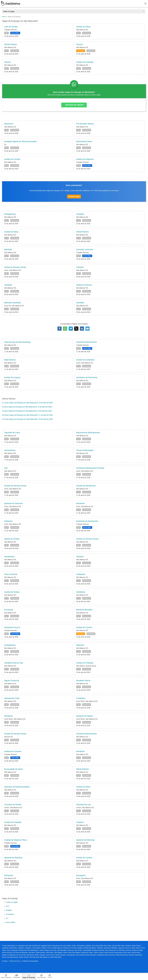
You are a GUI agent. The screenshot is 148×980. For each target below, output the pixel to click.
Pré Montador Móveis (85, 124)
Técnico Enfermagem (85, 450)
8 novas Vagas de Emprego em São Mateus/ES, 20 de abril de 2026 (27, 411)
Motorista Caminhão (12, 303)
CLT (6, 33)
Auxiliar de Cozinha (12, 159)
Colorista (80, 267)
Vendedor (80, 214)
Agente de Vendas (12, 539)
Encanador (9, 610)
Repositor (80, 645)
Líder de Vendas (11, 27)
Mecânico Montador (84, 610)
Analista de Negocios (85, 159)
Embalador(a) (10, 645)
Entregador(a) (10, 214)
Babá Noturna (10, 360)
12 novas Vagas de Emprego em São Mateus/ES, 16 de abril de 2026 (27, 419)
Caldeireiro (81, 574)
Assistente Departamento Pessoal (90, 468)
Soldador (80, 557)
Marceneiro (9, 124)
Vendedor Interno (83, 681)
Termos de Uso (15, 961)
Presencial (87, 33)
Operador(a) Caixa (12, 698)
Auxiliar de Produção (85, 62)
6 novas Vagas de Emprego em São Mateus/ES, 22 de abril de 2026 (27, 407)
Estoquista (9, 875)
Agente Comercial (12, 681)
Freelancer (81, 51)
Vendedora (81, 592)
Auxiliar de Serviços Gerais (15, 486)
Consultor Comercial (85, 250)
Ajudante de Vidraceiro (14, 503)
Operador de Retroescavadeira (17, 787)
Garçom (79, 44)
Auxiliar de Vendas (12, 592)
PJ (7, 918)
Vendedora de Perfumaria (87, 378)
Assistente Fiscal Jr (12, 627)
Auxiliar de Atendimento (86, 486)
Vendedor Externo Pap (14, 663)
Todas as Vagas (12, 902)
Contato (5, 961)
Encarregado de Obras (14, 769)
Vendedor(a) (9, 557)
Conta (50, 976)
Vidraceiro (8, 521)
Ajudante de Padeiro (85, 716)
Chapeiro (80, 822)
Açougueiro (81, 875)
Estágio (9, 910)
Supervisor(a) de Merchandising (17, 342)
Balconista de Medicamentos (88, 433)
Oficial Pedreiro (11, 44)
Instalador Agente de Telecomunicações (21, 141)
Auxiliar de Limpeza (12, 378)
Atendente (80, 503)
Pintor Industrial (11, 574)
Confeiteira (81, 698)
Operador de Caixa (12, 433)
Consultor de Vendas (13, 805)
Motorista (8, 250)
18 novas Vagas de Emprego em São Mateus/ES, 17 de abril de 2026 (27, 415)
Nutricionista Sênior (84, 141)
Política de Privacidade (30, 961)
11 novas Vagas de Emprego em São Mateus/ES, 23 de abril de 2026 (27, 403)
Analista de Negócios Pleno (16, 840)
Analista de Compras (13, 751)
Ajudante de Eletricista (85, 840)
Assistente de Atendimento (87, 521)
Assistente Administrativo (86, 342)
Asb (6, 468)
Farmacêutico (10, 450)
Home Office (15, 33)
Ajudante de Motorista (13, 858)
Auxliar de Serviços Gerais (15, 267)
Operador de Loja (83, 805)
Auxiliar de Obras (83, 27)
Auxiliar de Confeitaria (85, 360)
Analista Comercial (84, 285)
